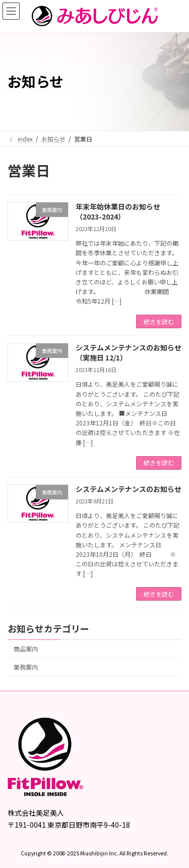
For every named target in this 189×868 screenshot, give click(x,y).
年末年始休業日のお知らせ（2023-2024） (118, 211)
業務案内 (26, 667)
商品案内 (26, 649)
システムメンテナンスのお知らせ (129, 489)
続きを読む (159, 321)
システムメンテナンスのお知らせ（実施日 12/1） (129, 352)
